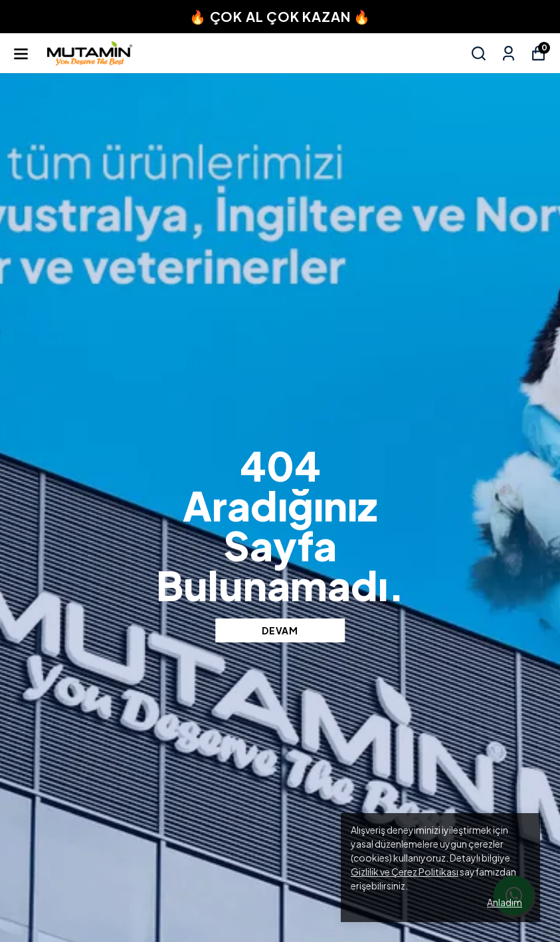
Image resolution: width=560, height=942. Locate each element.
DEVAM (280, 630)
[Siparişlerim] (509, 53)
